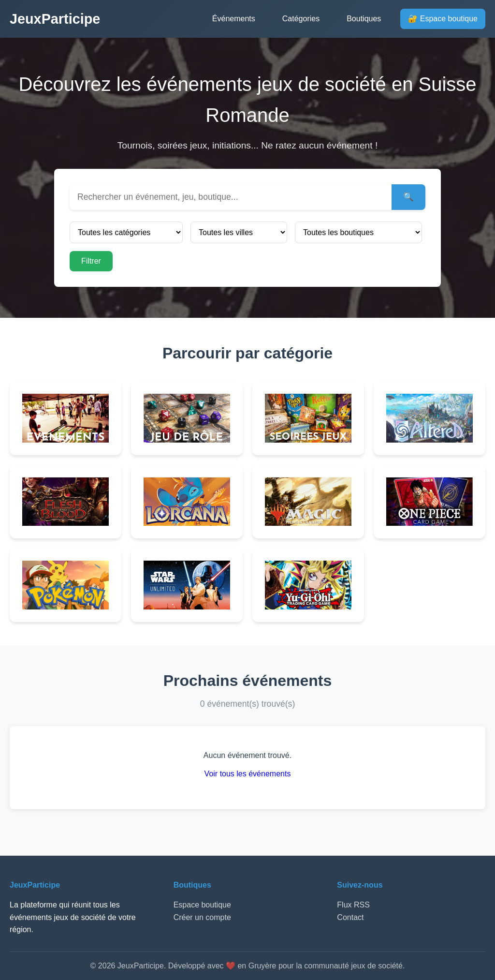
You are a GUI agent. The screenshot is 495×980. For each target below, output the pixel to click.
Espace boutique (202, 905)
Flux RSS (353, 905)
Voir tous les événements (248, 774)
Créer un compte (202, 917)
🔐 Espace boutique (443, 19)
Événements (234, 19)
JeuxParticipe (55, 19)
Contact (350, 917)
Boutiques (364, 19)
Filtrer (91, 261)
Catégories (301, 19)
